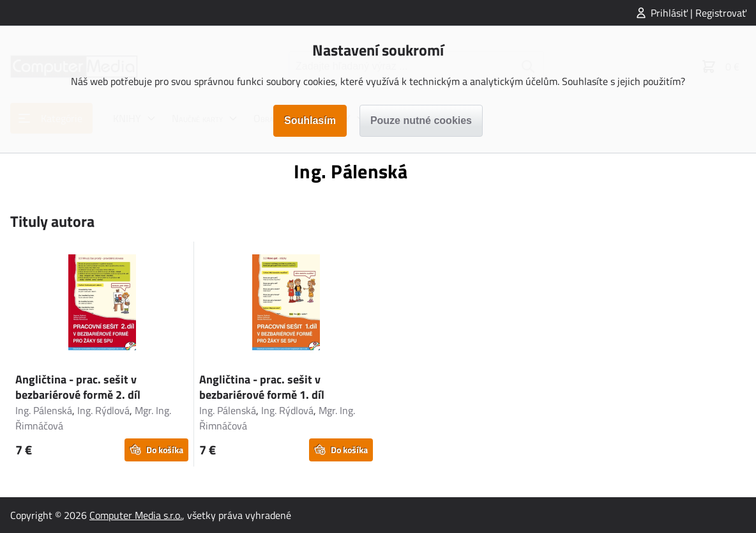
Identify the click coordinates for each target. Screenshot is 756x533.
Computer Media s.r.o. (136, 515)
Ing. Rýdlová (103, 410)
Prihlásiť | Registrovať (699, 13)
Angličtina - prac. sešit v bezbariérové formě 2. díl (78, 387)
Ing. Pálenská (44, 410)
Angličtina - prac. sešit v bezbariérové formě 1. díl (262, 387)
